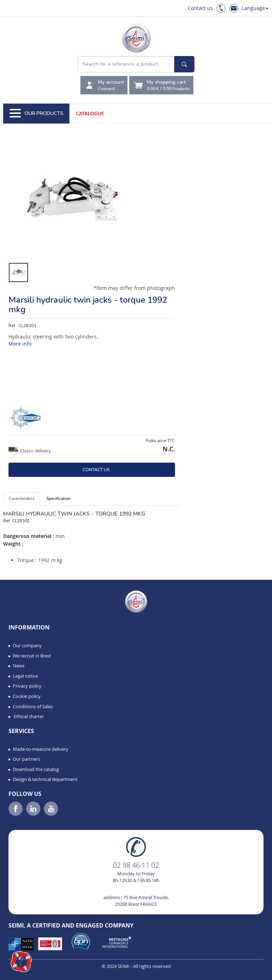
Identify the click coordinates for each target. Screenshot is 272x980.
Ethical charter (28, 716)
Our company (27, 645)
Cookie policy (27, 696)
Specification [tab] (58, 499)
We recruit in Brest (32, 656)
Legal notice (25, 676)
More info (20, 344)
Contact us (200, 8)
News (19, 666)
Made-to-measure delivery (41, 749)
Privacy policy (27, 686)
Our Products (36, 114)
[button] (21, 962)
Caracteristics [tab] (22, 499)
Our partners (26, 759)
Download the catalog (36, 769)
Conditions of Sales (33, 706)
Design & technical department (45, 779)
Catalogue (90, 113)
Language (255, 8)
